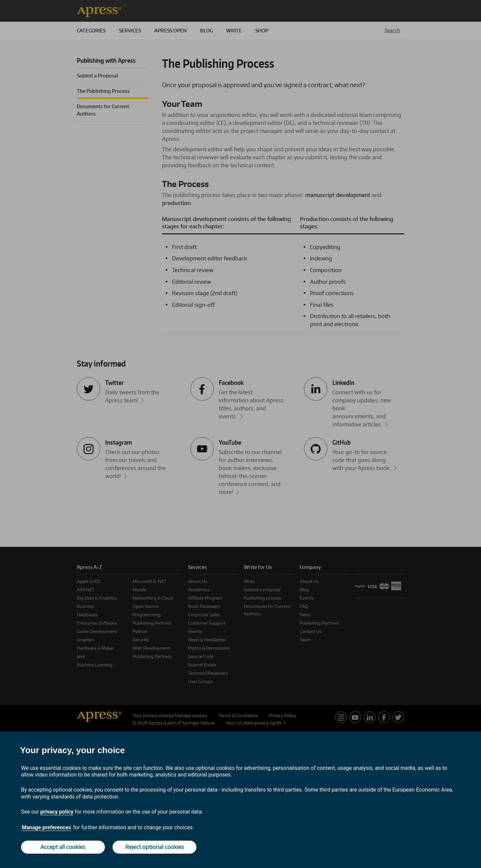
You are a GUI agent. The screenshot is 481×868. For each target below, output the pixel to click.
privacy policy (57, 812)
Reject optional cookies (155, 847)
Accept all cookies (63, 847)
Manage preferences (46, 827)
